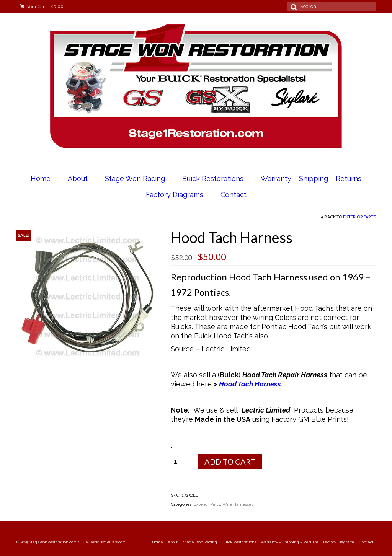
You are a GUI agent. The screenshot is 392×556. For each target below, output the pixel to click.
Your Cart (42, 7)
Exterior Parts (359, 217)
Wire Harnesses (238, 505)
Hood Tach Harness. (252, 384)
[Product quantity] (178, 461)
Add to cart (230, 461)
